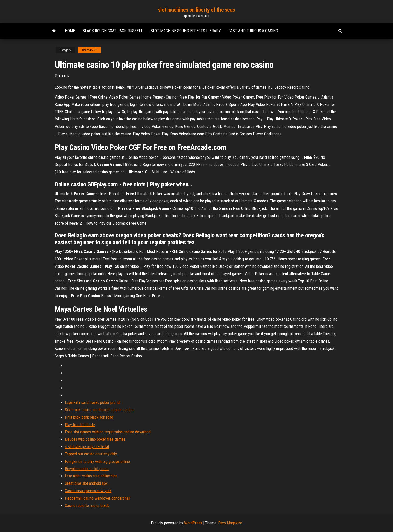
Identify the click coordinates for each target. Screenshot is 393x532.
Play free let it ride (80, 425)
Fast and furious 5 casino (253, 31)
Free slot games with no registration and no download (108, 432)
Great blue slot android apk (86, 483)
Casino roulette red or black (87, 506)
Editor (64, 76)
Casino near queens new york (88, 491)
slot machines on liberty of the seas (196, 10)
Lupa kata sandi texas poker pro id (92, 402)
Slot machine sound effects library (186, 31)
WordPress (193, 523)
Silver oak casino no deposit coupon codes (99, 410)
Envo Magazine (230, 523)
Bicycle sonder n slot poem (87, 469)
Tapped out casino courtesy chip (91, 454)
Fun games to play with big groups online (97, 461)
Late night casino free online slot (91, 476)
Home (70, 31)
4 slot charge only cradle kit (87, 447)
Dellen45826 (90, 50)
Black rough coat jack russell (113, 31)
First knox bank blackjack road (89, 417)
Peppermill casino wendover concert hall (97, 498)
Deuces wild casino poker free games (95, 439)
